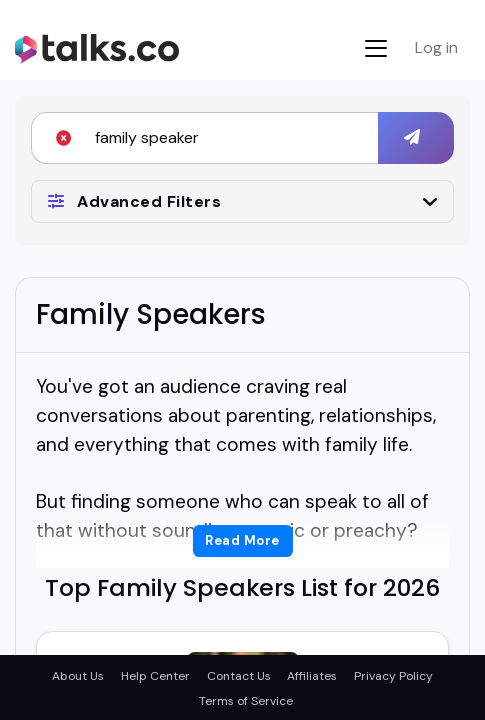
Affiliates (312, 676)
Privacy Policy (393, 676)
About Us (78, 676)
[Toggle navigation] (376, 48)
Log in (436, 47)
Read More (242, 540)
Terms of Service (246, 701)
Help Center (155, 676)
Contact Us (239, 676)
